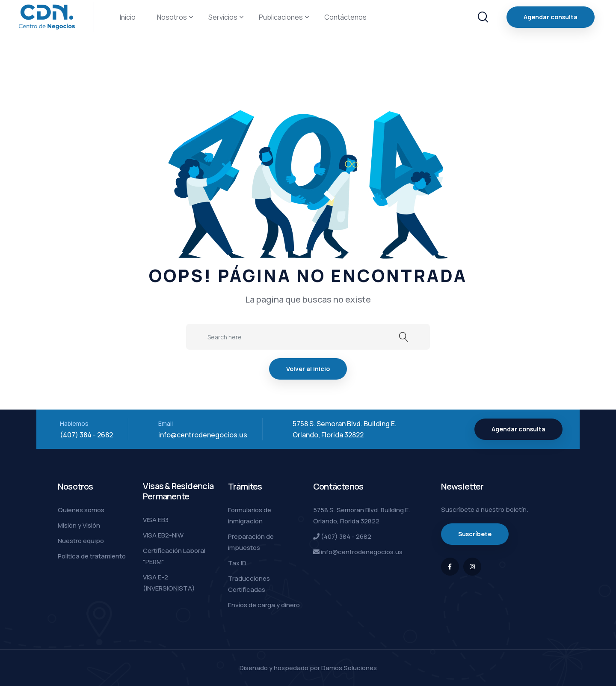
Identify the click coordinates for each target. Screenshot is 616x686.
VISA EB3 (156, 520)
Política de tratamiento (92, 556)
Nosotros (172, 17)
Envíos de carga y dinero (264, 605)
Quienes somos (81, 510)
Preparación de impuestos (251, 542)
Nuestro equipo (81, 541)
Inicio (128, 17)
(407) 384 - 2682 (86, 435)
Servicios (223, 17)
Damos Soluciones (349, 668)
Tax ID (237, 563)
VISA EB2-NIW (163, 535)
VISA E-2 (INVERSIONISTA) (169, 583)
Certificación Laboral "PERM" (174, 556)
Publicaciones (281, 17)
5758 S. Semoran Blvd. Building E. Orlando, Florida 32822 (362, 515)
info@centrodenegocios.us (203, 435)
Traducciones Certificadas (249, 584)
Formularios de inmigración (250, 515)
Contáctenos (345, 17)
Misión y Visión (79, 525)
